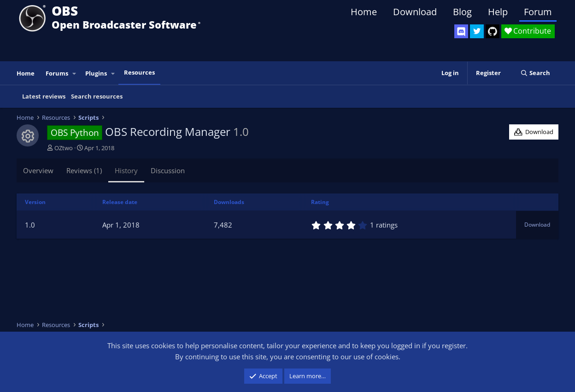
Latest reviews (44, 96)
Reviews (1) (84, 170)
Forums (57, 73)
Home (364, 12)
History (126, 170)
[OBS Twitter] (477, 31)
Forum (538, 12)
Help (498, 12)
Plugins (96, 73)
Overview (38, 170)
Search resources (97, 96)
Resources (139, 72)
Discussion (168, 170)
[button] (75, 73)
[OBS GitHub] (493, 31)
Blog (462, 12)
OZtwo (64, 148)
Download (415, 12)
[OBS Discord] (461, 31)
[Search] (535, 73)
